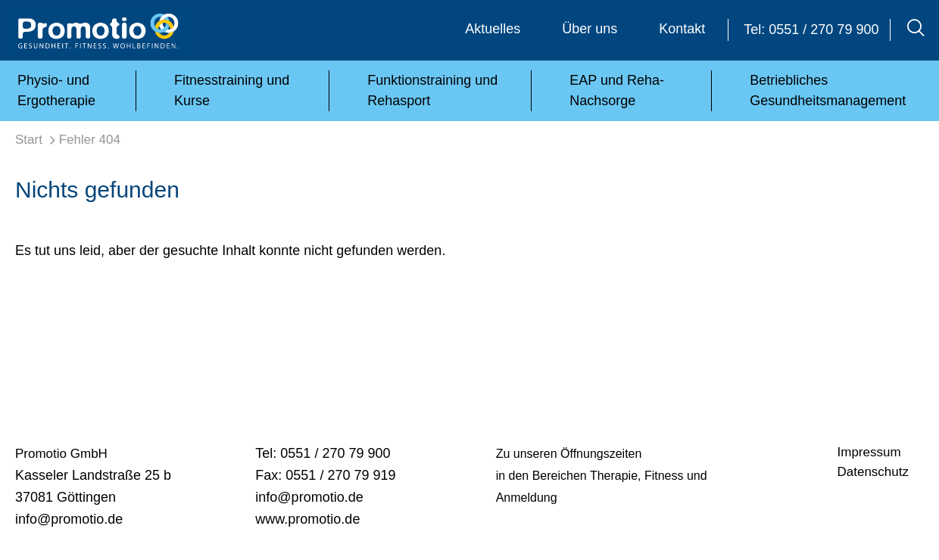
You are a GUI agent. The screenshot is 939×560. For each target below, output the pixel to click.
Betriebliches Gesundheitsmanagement (828, 90)
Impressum (869, 452)
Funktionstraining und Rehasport (432, 90)
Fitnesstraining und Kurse (232, 90)
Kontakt (682, 29)
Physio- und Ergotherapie (56, 90)
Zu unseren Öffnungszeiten (569, 454)
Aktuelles (493, 29)
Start (29, 140)
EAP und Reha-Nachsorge (617, 90)
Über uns (590, 29)
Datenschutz (873, 472)
